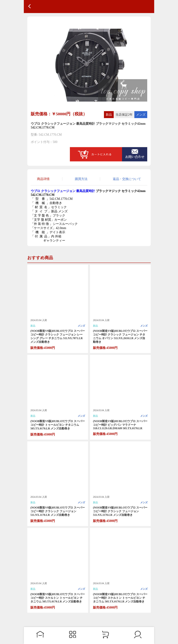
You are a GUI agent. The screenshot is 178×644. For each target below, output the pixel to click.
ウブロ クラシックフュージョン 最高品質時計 (63, 191)
